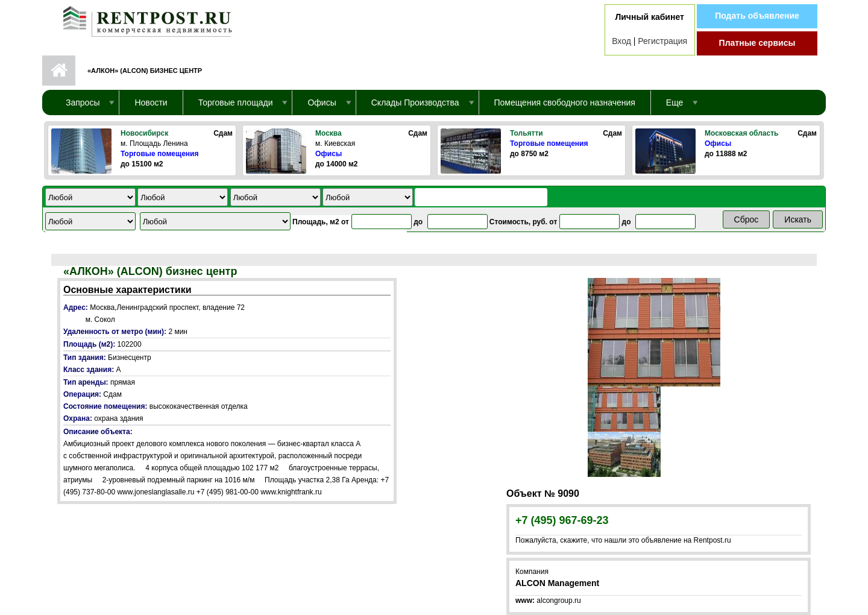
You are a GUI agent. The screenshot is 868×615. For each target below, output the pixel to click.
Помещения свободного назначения (565, 102)
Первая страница (59, 71)
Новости (151, 102)
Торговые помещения (159, 154)
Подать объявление (757, 16)
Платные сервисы (757, 43)
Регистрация (662, 41)
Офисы (329, 154)
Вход (621, 41)
